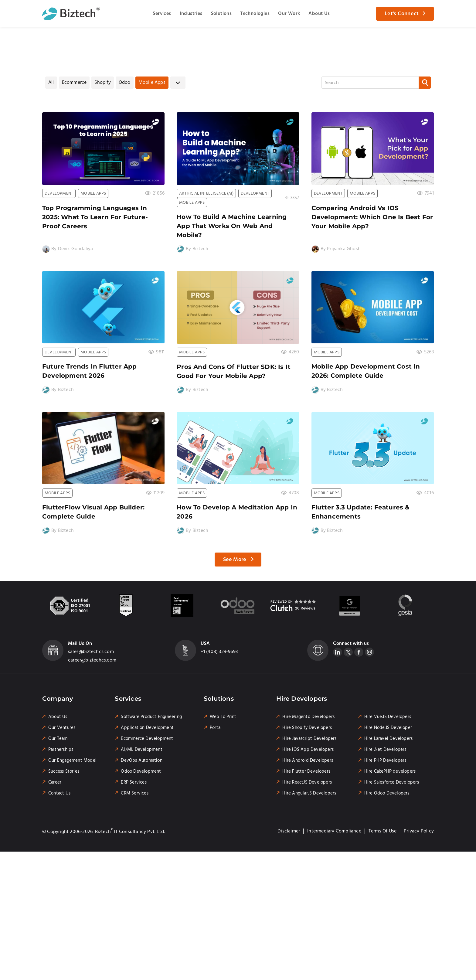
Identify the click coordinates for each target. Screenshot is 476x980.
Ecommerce (74, 82)
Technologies (255, 14)
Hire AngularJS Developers (309, 793)
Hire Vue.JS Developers (388, 717)
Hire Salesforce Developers (392, 782)
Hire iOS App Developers (308, 750)
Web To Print (223, 717)
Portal (216, 728)
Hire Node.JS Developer (388, 728)
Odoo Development (141, 771)
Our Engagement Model (72, 761)
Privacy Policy (419, 831)
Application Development (147, 728)
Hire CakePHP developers (390, 771)
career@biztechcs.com (92, 660)
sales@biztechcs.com (91, 652)
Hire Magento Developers (308, 717)
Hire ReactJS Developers (307, 782)
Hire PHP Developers (385, 761)
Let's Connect (402, 14)
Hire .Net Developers (385, 750)
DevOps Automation (141, 761)
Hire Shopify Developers (307, 728)
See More (235, 560)
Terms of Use (382, 831)
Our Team (58, 739)
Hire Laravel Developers (389, 739)
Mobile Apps (152, 82)
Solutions (221, 14)
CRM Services (134, 793)
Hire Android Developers (308, 761)
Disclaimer (289, 831)
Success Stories (64, 771)
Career (55, 782)
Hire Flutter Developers (306, 771)
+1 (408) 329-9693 (219, 652)
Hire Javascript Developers (309, 739)
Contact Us (59, 793)
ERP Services (134, 782)
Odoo (125, 82)
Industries (191, 14)
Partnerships (61, 750)
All (51, 82)
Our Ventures (62, 728)
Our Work (289, 14)
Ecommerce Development (147, 739)
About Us (319, 14)
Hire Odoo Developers (387, 793)
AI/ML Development (141, 750)
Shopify (102, 82)
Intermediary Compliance (334, 831)
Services (162, 14)
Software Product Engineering (151, 717)
